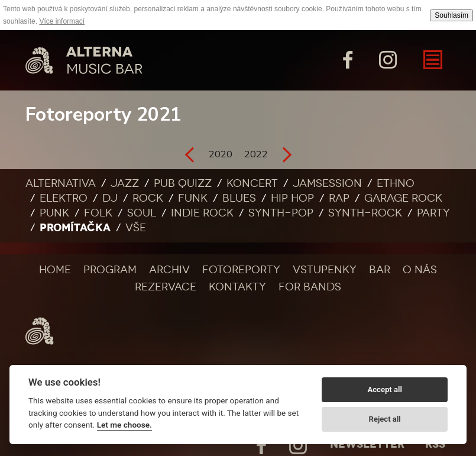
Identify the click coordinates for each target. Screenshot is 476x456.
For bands (310, 287)
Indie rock (202, 213)
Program (110, 270)
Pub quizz (183, 183)
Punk (54, 213)
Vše (136, 228)
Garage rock (403, 198)
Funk (193, 198)
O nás (420, 270)
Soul (142, 213)
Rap (339, 198)
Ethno (396, 183)
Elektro (64, 198)
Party (433, 213)
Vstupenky (325, 270)
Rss (435, 444)
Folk (98, 213)
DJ (110, 198)
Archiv (169, 270)
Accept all (384, 389)
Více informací (62, 21)
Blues (239, 198)
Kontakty (237, 287)
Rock (148, 198)
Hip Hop (292, 198)
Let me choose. (124, 425)
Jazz (125, 183)
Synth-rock (365, 213)
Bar (380, 270)
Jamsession (327, 183)
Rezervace (166, 287)
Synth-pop (281, 213)
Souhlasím (451, 15)
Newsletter (367, 444)
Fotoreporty (241, 270)
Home (55, 270)
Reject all (385, 419)
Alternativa (61, 183)
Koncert (252, 183)
